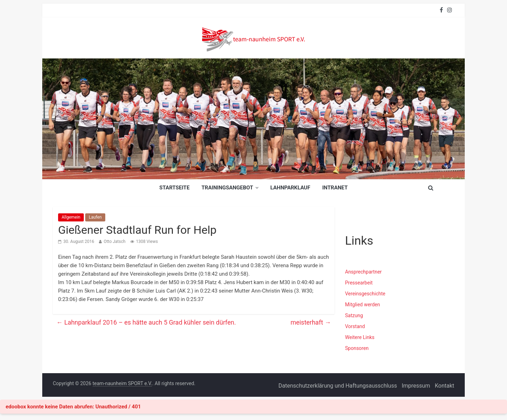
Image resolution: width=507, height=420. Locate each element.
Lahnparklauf (290, 188)
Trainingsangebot (227, 188)
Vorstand (355, 326)
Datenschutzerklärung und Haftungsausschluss (338, 386)
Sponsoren (357, 348)
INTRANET (335, 188)
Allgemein (71, 217)
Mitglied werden (362, 305)
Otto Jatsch (114, 242)
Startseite (175, 188)
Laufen (95, 217)
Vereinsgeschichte (365, 294)
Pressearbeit (359, 283)
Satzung (354, 315)
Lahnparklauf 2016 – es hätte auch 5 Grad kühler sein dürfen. (146, 322)
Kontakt (445, 386)
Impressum (416, 386)
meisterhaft (311, 322)
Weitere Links (360, 337)
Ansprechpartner (363, 272)
